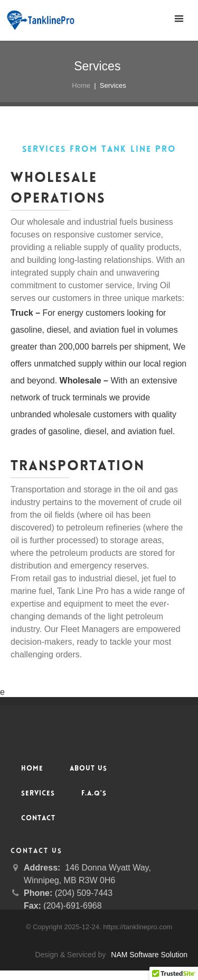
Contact (38, 819)
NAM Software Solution (149, 955)
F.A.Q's (94, 794)
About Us (88, 769)
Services (38, 794)
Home (81, 85)
